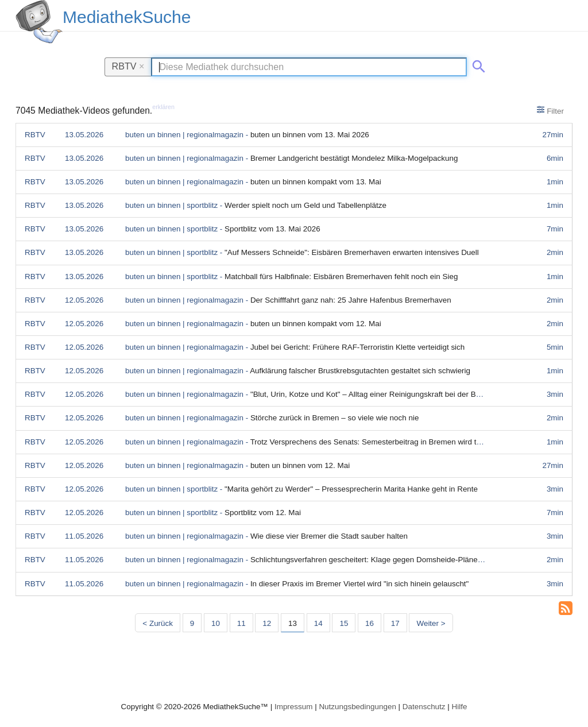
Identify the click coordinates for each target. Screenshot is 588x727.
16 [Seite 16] (370, 623)
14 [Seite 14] (318, 623)
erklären (163, 107)
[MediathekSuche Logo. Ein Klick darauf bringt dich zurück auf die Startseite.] (39, 22)
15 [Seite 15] (344, 623)
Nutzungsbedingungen (357, 707)
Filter (550, 110)
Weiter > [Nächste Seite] (431, 623)
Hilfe (460, 707)
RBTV (128, 66)
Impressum (293, 707)
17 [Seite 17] (395, 623)
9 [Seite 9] (192, 623)
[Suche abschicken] (477, 64)
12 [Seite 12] (267, 623)
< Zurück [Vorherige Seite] (158, 623)
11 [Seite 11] (241, 623)
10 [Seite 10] (216, 623)
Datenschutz (424, 707)
